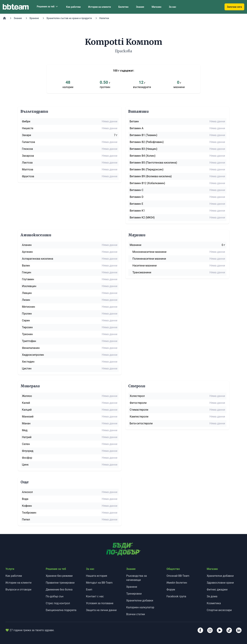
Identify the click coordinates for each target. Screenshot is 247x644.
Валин (26, 266)
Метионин (28, 307)
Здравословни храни (220, 583)
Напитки (104, 18)
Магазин (156, 7)
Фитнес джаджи (217, 590)
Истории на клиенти (99, 7)
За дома (212, 596)
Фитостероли (138, 403)
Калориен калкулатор (140, 607)
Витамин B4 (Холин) (143, 156)
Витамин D (137, 197)
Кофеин (27, 506)
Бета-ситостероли (141, 423)
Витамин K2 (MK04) (142, 217)
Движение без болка (59, 590)
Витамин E (136, 204)
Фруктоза (28, 176)
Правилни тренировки (60, 583)
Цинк (25, 465)
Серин (26, 320)
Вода (25, 499)
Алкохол (27, 492)
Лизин (26, 300)
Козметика (214, 603)
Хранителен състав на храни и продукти (69, 18)
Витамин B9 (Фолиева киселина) (151, 176)
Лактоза (27, 163)
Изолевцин (29, 286)
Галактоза (28, 142)
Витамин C (137, 190)
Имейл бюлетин (177, 583)
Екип (89, 590)
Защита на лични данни (101, 610)
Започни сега (234, 7)
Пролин (27, 314)
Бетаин (134, 121)
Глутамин (28, 279)
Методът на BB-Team (99, 583)
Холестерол (137, 396)
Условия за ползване (100, 603)
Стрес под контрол (58, 603)
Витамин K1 (137, 211)
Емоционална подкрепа (61, 610)
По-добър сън (55, 596)
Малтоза (28, 169)
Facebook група (176, 596)
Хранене (34, 18)
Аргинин (27, 252)
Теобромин (29, 513)
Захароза (28, 156)
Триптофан (29, 341)
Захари (27, 135)
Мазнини (136, 245)
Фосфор (27, 458)
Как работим (73, 7)
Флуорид (28, 451)
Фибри (26, 121)
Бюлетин (123, 7)
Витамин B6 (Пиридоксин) (147, 169)
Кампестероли (139, 417)
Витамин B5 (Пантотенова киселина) (153, 163)
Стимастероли (139, 410)
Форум (171, 590)
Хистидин (28, 362)
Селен (26, 444)
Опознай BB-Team (178, 576)
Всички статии (136, 614)
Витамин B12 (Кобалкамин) (147, 183)
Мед (25, 430)
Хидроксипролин (33, 355)
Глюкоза (27, 149)
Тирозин (27, 327)
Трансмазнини (142, 272)
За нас (172, 7)
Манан (26, 423)
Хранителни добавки (140, 601)
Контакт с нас (95, 596)
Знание (140, 7)
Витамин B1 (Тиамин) (143, 135)
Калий (26, 403)
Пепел (26, 520)
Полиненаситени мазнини (149, 259)
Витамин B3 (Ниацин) (143, 149)
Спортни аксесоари (219, 610)
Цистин (27, 369)
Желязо (27, 396)
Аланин (27, 245)
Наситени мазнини (145, 266)
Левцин (27, 293)
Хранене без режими (59, 576)
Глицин (27, 272)
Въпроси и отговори (18, 590)
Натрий (27, 437)
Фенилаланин (31, 348)
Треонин (27, 334)
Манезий (28, 417)
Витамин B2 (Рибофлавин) (147, 142)
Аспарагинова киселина (38, 259)
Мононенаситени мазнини (149, 252)
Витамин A (137, 128)
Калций (27, 410)
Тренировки (134, 594)
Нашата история (96, 576)
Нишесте (28, 128)
